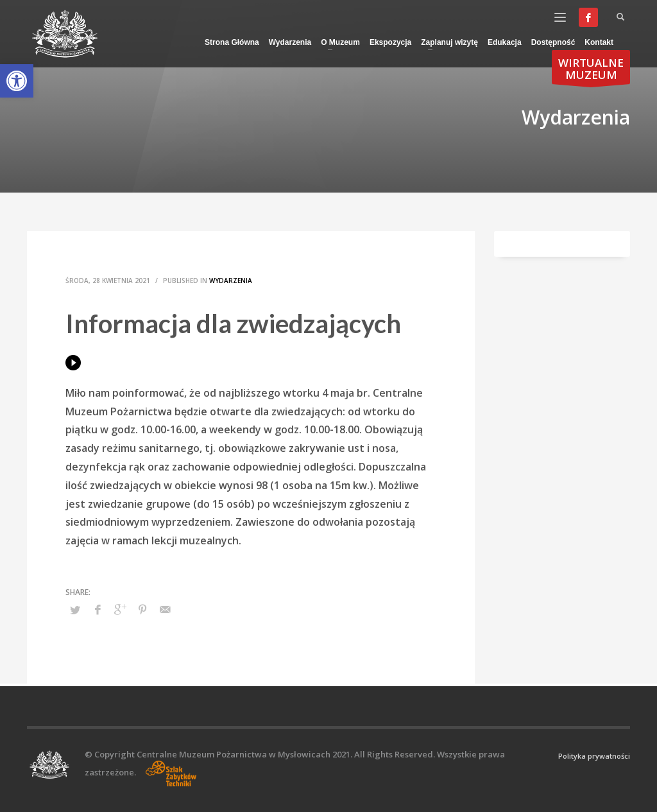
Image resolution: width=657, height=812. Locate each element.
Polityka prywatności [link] (594, 756)
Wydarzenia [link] (231, 281)
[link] (17, 81)
